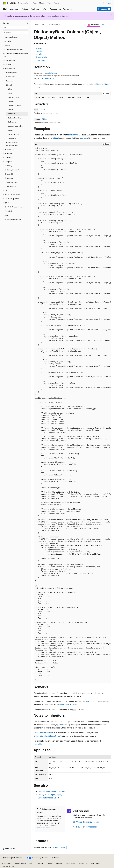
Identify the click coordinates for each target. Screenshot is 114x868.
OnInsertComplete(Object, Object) (47, 736)
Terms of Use (83, 863)
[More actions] (109, 25)
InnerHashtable (65, 704)
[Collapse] (28, 23)
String (55, 138)
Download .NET (104, 9)
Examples (39, 51)
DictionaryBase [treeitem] (12, 73)
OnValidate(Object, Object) (49, 798)
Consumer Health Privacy (65, 863)
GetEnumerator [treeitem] (14, 97)
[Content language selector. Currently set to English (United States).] (13, 858)
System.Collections (50, 73)
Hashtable (63, 725)
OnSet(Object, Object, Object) (50, 795)
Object (42, 110)
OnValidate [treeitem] (12, 138)
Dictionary (91, 701)
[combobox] (15, 28)
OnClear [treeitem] (11, 101)
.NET (44, 25)
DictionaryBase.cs (46, 79)
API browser (53, 25)
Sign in (109, 3)
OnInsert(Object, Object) (44, 733)
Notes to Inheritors (42, 57)
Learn (36, 25)
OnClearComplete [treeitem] (14, 106)
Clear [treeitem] (10, 89)
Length (84, 138)
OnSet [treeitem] (10, 130)
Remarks (39, 54)
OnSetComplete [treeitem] (14, 134)
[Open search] (103, 3)
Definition (39, 48)
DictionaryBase (102, 84)
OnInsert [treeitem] (11, 114)
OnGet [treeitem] (10, 110)
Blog (31, 863)
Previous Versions (20, 863)
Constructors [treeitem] (11, 77)
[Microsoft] (4, 3)
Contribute (40, 863)
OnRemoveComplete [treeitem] (16, 126)
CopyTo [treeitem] (11, 93)
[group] (73, 414)
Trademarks (95, 863)
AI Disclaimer (6, 863)
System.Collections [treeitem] (11, 37)
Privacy (49, 863)
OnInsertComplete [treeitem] (15, 118)
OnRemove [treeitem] (12, 122)
